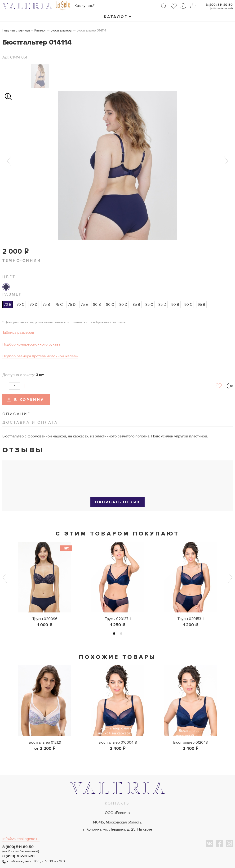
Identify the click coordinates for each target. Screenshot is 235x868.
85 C (149, 305)
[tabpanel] (45, 585)
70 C (20, 305)
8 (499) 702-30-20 (18, 856)
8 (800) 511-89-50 (219, 5)
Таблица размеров (18, 333)
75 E (84, 305)
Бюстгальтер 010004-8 (118, 742)
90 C (188, 305)
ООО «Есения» (117, 813)
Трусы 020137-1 (118, 619)
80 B (97, 305)
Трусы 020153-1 (191, 619)
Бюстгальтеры (61, 30)
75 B (46, 305)
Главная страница (16, 30)
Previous (9, 161)
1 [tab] (114, 634)
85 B (136, 305)
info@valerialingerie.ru (21, 839)
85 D (162, 305)
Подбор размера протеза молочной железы (40, 356)
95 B (201, 305)
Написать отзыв (117, 502)
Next (226, 161)
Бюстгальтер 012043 (191, 742)
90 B (175, 305)
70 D (33, 305)
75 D (72, 305)
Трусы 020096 (45, 619)
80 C (110, 305)
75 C (59, 305)
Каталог (116, 17)
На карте (145, 829)
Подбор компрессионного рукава (31, 344)
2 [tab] (121, 634)
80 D (123, 305)
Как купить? (84, 6)
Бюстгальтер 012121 (45, 742)
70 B (8, 305)
